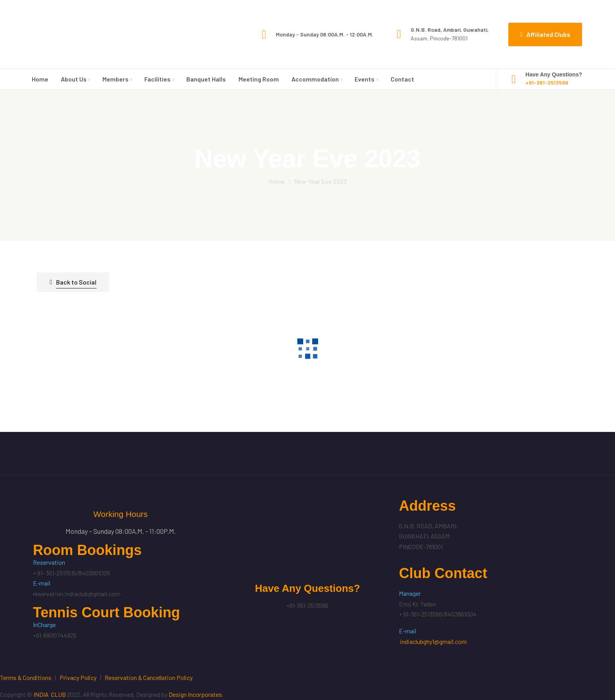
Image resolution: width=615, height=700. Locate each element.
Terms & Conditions (26, 677)
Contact (402, 79)
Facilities (157, 79)
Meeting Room (259, 79)
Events (365, 79)
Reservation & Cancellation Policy (149, 677)
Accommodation (315, 79)
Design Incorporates (195, 694)
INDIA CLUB (50, 694)
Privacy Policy (78, 677)
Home (40, 79)
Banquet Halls (206, 79)
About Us (74, 79)
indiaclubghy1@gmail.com (433, 641)
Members (116, 79)
